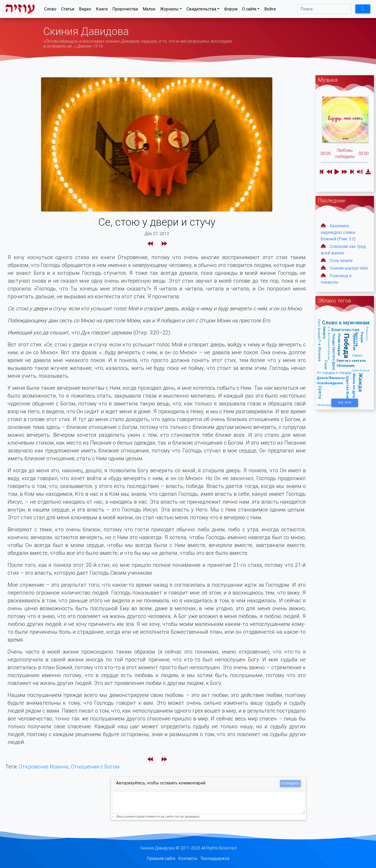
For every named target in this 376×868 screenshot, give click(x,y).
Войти (270, 10)
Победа (347, 346)
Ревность (367, 334)
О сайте (249, 10)
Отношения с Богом (95, 767)
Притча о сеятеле (351, 361)
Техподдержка (215, 858)
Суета (320, 392)
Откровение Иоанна (44, 767)
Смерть (324, 333)
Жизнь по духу (354, 386)
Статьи (68, 10)
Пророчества (125, 10)
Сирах (357, 355)
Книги (102, 10)
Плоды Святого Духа (334, 352)
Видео (85, 10)
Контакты (188, 858)
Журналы (169, 10)
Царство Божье (348, 389)
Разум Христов (360, 339)
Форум (231, 10)
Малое (149, 10)
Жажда (361, 383)
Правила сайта (161, 858)
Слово (50, 10)
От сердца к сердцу (334, 373)
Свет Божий (319, 329)
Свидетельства (201, 10)
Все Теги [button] (345, 403)
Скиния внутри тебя (349, 268)
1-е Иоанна (320, 351)
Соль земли (341, 261)
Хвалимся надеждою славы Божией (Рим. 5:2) (338, 232)
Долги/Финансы (331, 378)
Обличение (346, 366)
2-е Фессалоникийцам (329, 343)
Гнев (326, 365)
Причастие (354, 342)
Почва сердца (339, 344)
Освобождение (330, 383)
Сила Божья (361, 370)
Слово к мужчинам (346, 322)
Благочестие (345, 330)
